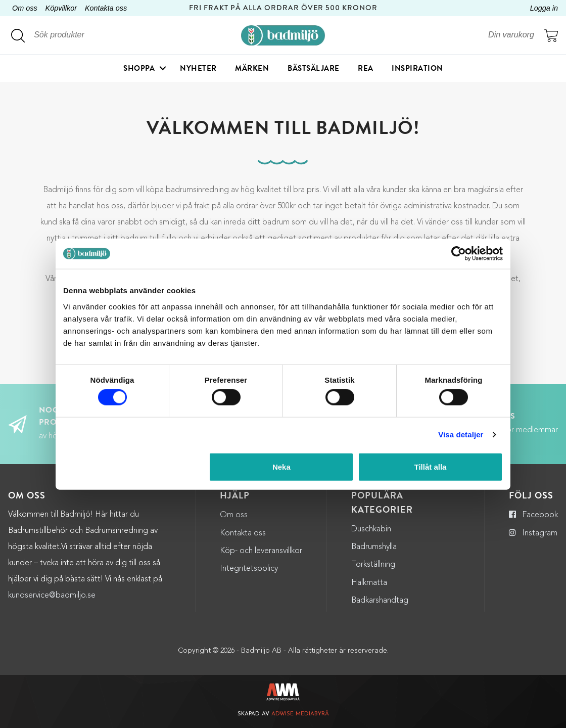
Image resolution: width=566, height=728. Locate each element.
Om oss (25, 8)
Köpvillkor (61, 8)
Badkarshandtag (380, 601)
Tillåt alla (430, 466)
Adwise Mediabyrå (300, 714)
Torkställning (373, 565)
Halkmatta (369, 583)
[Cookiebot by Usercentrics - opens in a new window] (459, 254)
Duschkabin (371, 529)
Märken (252, 68)
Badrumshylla (374, 547)
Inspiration (417, 68)
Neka (281, 466)
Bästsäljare (314, 68)
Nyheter (198, 68)
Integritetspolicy (249, 569)
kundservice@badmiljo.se (52, 596)
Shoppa (139, 68)
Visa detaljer (461, 435)
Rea (366, 68)
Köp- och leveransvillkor (261, 551)
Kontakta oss (106, 8)
